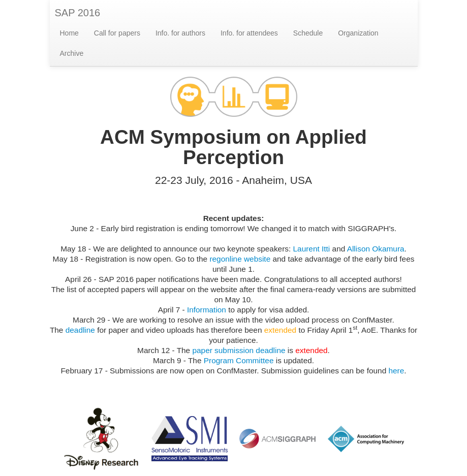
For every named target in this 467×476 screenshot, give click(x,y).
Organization (358, 33)
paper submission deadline (239, 350)
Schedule (308, 33)
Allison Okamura (376, 249)
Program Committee (239, 360)
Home (69, 33)
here (396, 371)
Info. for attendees (249, 33)
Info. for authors (180, 33)
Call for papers (117, 33)
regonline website (240, 259)
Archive (72, 53)
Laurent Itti (312, 249)
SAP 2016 (78, 13)
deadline (80, 330)
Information (207, 310)
